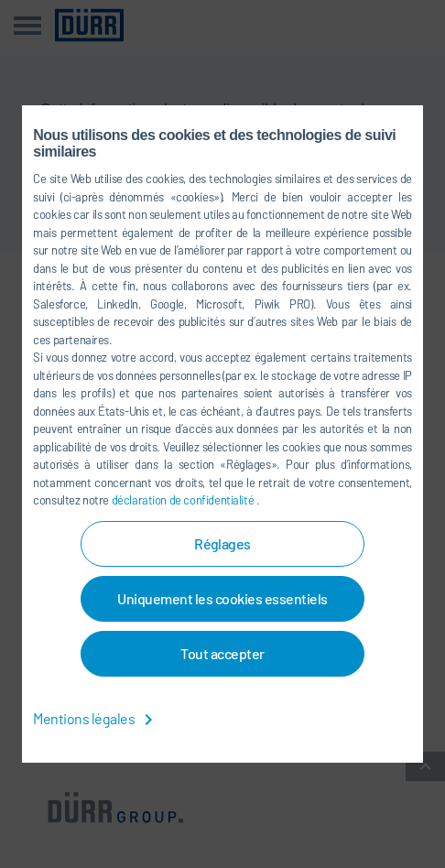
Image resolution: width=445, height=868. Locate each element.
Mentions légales (96, 718)
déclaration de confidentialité (184, 500)
